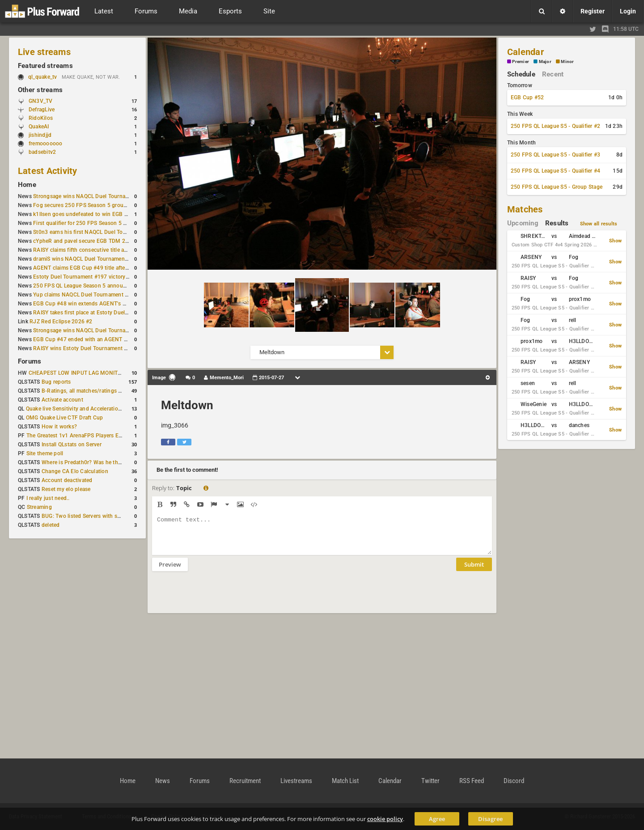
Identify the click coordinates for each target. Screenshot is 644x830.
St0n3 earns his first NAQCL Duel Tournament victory (99, 232)
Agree (437, 819)
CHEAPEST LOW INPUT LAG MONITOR (77, 373)
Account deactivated (67, 480)
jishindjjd (40, 135)
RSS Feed (472, 781)
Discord (514, 781)
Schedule (521, 74)
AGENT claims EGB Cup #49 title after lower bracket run (102, 268)
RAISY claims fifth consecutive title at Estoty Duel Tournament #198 (117, 250)
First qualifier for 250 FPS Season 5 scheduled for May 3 (103, 223)
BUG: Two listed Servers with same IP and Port (99, 516)
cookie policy (385, 819)
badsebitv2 (42, 152)
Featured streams (45, 66)
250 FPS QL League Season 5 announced (84, 286)
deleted (51, 525)
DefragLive (42, 110)
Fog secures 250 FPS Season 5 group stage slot (93, 205)
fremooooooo (46, 144)
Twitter (430, 781)
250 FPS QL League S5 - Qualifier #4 (555, 171)
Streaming (39, 507)
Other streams (40, 90)
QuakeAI (39, 127)
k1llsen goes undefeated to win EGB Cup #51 (89, 214)
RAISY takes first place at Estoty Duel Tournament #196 (102, 313)
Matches (525, 209)
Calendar (525, 52)
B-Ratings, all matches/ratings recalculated (95, 391)
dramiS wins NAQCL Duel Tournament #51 (85, 259)
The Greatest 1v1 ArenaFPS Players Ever (76, 436)
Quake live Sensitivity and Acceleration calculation (88, 409)
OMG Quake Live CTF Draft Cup (65, 418)
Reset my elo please (66, 489)
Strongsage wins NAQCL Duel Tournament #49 (91, 330)
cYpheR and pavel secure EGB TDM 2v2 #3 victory (95, 241)
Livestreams (296, 781)
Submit (474, 571)
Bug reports (56, 382)
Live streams (44, 52)
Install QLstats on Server (72, 445)
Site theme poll (45, 453)
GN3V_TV (41, 101)
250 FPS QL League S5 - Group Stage (557, 187)
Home (27, 185)
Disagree (490, 819)
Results (557, 223)
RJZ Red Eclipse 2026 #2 (61, 322)
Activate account (62, 400)
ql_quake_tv (43, 77)
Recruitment (245, 781)
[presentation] (220, 598)
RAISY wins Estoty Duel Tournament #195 (85, 348)
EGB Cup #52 (527, 97)
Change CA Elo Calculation (75, 471)
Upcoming (523, 223)
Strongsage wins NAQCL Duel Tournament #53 (91, 196)
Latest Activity (48, 171)
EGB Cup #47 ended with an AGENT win (83, 339)
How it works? (59, 427)
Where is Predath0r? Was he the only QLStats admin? (107, 462)
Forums (30, 361)
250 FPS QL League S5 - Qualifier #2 (555, 126)
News (163, 781)
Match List (345, 781)
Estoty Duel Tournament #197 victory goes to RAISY (98, 277)
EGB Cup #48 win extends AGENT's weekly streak (94, 304)
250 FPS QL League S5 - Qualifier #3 (555, 155)
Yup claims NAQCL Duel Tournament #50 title (89, 295)
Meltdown (187, 405)
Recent (553, 74)
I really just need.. (48, 498)
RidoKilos (41, 118)
